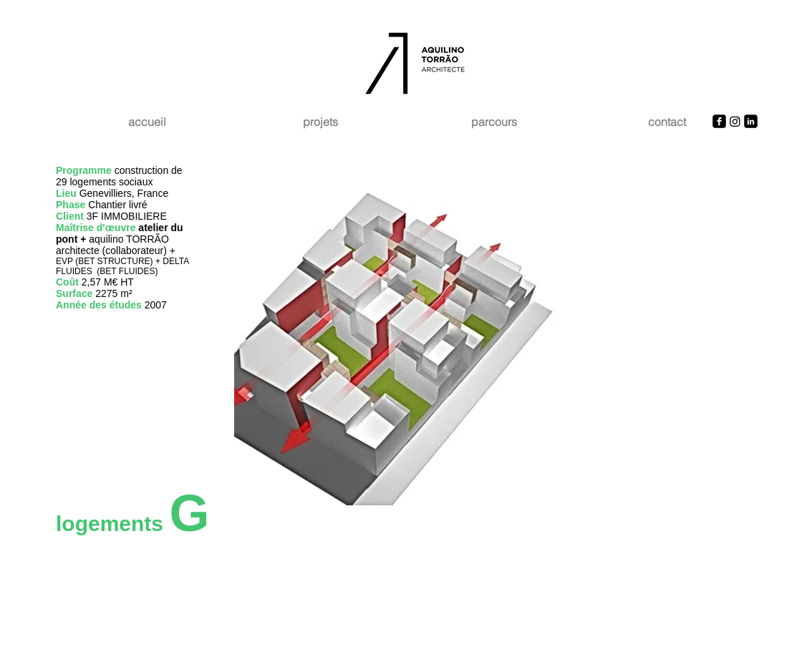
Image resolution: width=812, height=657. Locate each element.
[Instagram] (735, 121)
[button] (496, 351)
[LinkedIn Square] (751, 121)
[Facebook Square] (719, 121)
